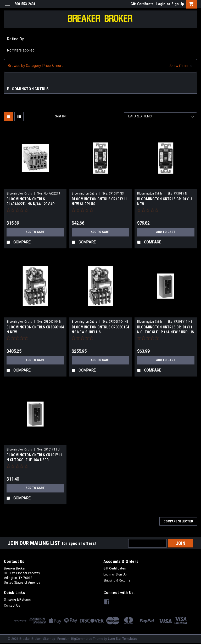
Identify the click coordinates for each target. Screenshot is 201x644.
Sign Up (178, 4)
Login (161, 4)
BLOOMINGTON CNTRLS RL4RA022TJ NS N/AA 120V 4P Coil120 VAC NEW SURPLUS (31, 204)
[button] (100, 66)
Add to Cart (35, 232)
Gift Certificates (115, 568)
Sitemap (49, 639)
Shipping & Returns (117, 580)
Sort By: (61, 116)
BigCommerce (82, 639)
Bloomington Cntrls (19, 193)
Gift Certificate (142, 4)
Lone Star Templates (123, 639)
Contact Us (12, 606)
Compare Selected (178, 521)
